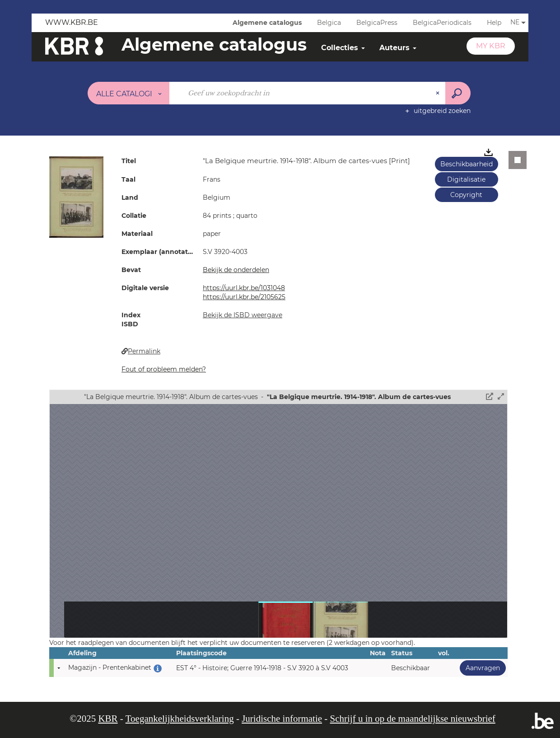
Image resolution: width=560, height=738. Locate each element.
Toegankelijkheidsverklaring (180, 719)
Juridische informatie (282, 719)
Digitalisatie (466, 179)
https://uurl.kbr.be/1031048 (244, 288)
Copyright (466, 195)
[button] (76, 197)
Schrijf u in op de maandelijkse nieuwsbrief (413, 719)
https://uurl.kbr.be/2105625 (244, 297)
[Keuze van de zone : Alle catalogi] (129, 93)
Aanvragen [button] (480, 668)
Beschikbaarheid (467, 164)
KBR (108, 719)
